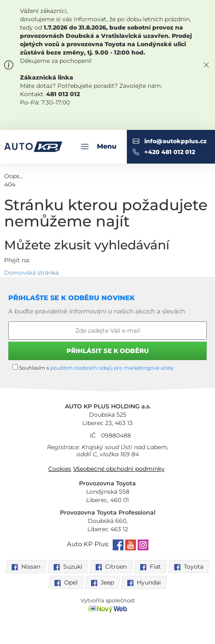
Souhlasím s (93, 368)
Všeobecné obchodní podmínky (119, 469)
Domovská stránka (31, 273)
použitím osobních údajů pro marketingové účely (112, 368)
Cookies (60, 469)
